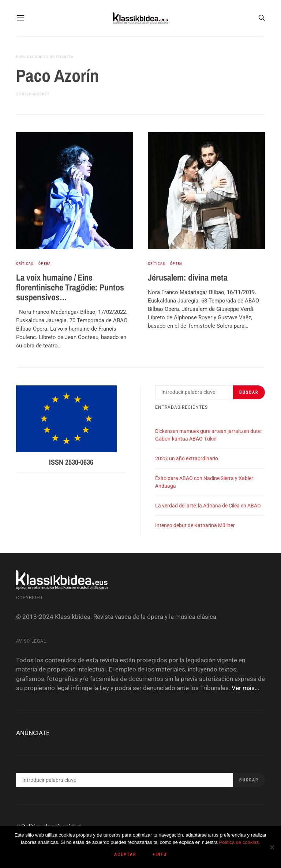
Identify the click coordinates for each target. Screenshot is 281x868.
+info (160, 854)
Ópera (44, 264)
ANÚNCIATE (33, 733)
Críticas (25, 264)
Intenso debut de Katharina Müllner (195, 525)
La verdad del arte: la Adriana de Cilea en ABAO (208, 506)
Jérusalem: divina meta (188, 277)
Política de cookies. (240, 842)
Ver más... (245, 688)
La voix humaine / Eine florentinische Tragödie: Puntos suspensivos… (70, 287)
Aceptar (125, 854)
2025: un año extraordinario (187, 458)
